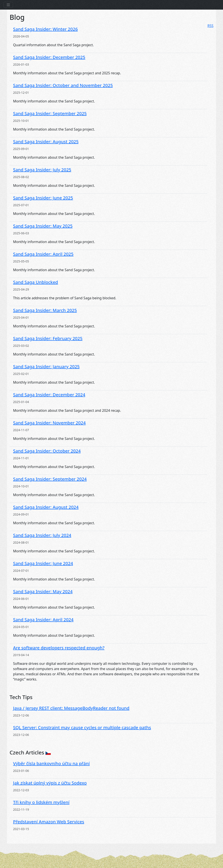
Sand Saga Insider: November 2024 (49, 423)
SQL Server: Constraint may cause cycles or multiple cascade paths (82, 728)
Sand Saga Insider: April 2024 (43, 620)
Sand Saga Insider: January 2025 (46, 367)
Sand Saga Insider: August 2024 (46, 507)
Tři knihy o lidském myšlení (41, 802)
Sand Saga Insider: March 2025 (45, 310)
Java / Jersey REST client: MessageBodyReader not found (71, 708)
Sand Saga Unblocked (35, 282)
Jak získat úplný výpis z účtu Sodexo (50, 783)
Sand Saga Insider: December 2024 (49, 395)
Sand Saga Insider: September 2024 (50, 479)
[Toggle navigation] (8, 5)
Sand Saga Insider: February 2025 (48, 338)
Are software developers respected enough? (59, 648)
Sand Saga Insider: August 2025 (46, 142)
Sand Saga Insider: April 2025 (43, 254)
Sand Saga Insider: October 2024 (47, 451)
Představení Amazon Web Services (49, 822)
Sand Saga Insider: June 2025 (43, 198)
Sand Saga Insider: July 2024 (42, 535)
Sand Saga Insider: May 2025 (43, 226)
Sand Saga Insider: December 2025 (49, 57)
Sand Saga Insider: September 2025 (50, 113)
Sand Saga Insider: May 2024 (43, 591)
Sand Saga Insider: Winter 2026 (45, 29)
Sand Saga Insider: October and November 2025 (63, 85)
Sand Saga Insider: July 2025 (42, 170)
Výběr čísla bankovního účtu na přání (51, 763)
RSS (210, 26)
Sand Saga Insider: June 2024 (43, 563)
